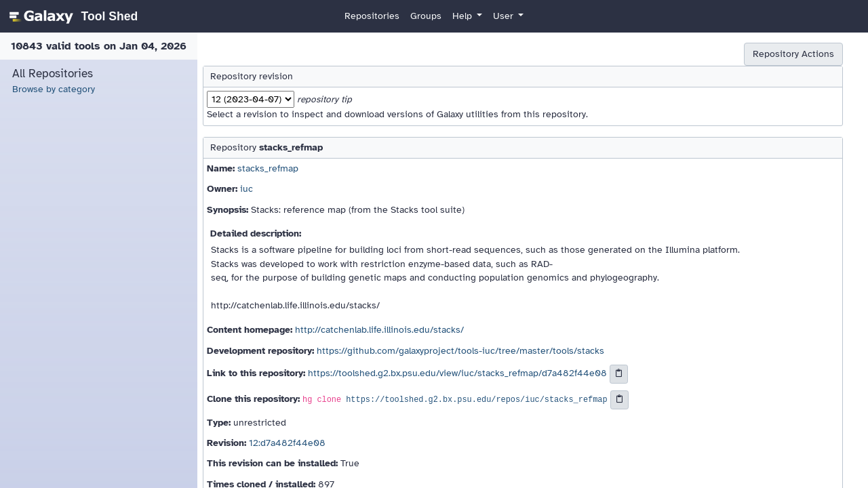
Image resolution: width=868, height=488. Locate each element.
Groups (426, 16)
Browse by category (54, 89)
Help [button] (463, 16)
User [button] (505, 16)
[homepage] (72, 16)
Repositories (372, 16)
